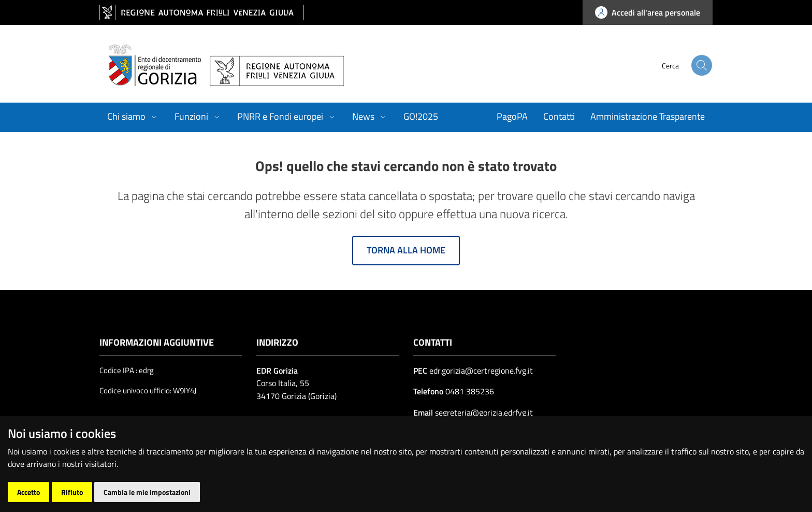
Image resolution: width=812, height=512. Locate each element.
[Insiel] (691, 487)
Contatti (559, 116)
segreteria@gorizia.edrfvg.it (483, 413)
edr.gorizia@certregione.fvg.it (481, 371)
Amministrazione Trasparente (648, 116)
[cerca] (691, 65)
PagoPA (512, 116)
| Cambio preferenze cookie (211, 493)
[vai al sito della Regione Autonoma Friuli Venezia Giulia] (202, 13)
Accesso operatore (130, 493)
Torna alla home (406, 250)
